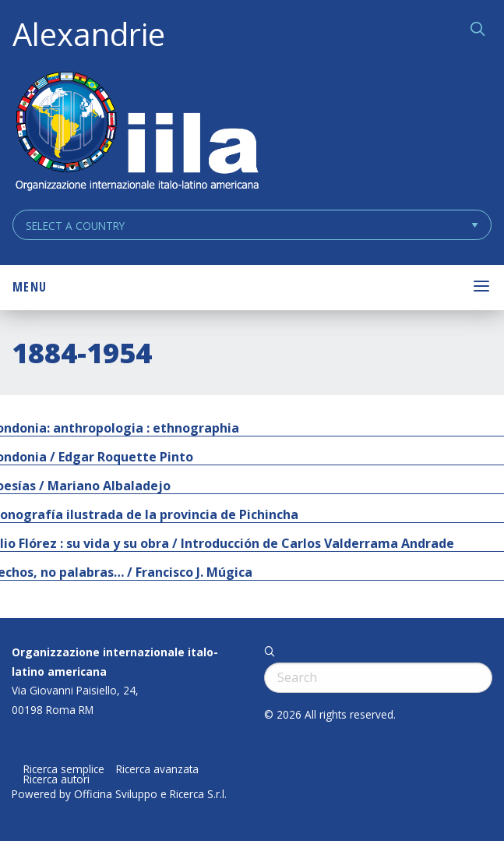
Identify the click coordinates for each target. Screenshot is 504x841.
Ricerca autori (56, 779)
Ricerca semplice (64, 769)
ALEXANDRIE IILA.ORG (136, 133)
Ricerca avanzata (157, 769)
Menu (30, 287)
